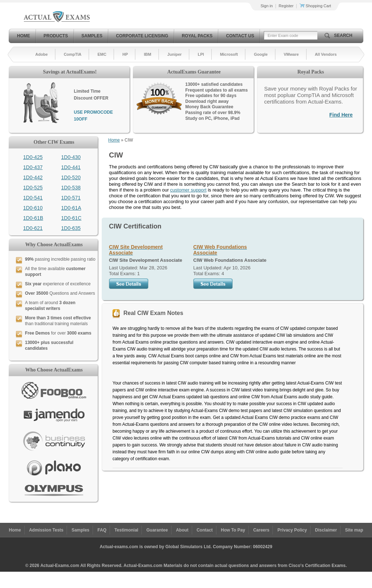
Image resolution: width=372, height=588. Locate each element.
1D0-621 (33, 228)
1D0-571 (71, 198)
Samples (92, 36)
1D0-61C (71, 218)
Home (24, 36)
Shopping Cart (315, 6)
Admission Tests (46, 530)
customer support (188, 190)
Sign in (267, 6)
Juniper (174, 54)
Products (56, 36)
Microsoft (229, 54)
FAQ (102, 530)
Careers (261, 530)
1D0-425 (33, 157)
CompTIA (73, 54)
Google (261, 54)
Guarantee (157, 530)
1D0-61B (33, 218)
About (182, 530)
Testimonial (126, 530)
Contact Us (240, 36)
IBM (148, 54)
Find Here (341, 115)
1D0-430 (71, 157)
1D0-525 (33, 188)
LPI (201, 54)
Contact (205, 530)
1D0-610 (33, 208)
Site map (354, 530)
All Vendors (326, 54)
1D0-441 (71, 167)
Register (286, 6)
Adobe (42, 54)
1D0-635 (71, 228)
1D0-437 (33, 167)
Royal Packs (197, 36)
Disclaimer (326, 530)
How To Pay (233, 530)
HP (125, 54)
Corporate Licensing (142, 36)
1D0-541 (33, 198)
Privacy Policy (292, 530)
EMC (102, 54)
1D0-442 (33, 177)
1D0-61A (71, 208)
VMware (291, 54)
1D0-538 (71, 188)
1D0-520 (71, 177)
